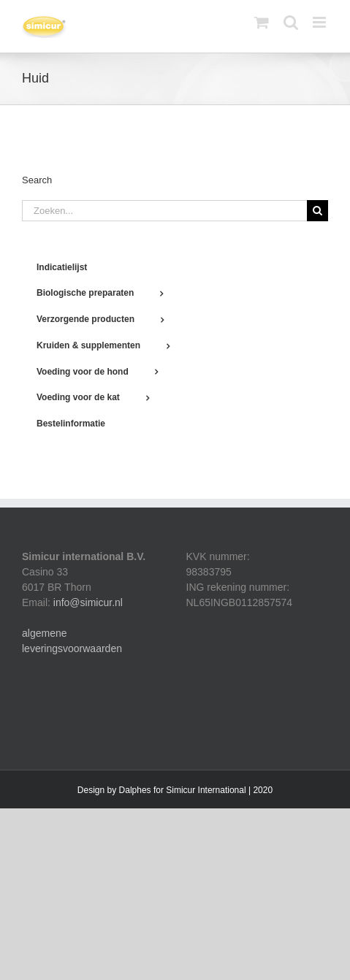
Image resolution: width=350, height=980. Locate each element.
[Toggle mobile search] (291, 22)
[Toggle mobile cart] (262, 22)
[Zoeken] (317, 211)
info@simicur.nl (88, 602)
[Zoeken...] (164, 211)
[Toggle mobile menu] (320, 22)
